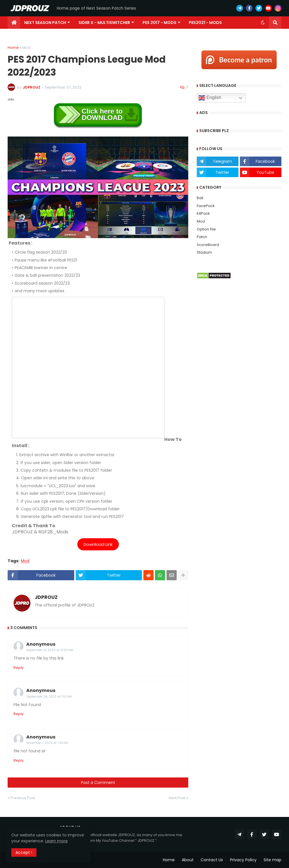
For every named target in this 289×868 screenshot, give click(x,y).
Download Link (98, 544)
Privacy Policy (243, 860)
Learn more (56, 841)
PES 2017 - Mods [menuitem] (159, 23)
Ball (200, 198)
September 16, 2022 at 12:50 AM (50, 650)
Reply (19, 668)
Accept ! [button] (24, 852)
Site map (272, 860)
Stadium (204, 252)
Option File (206, 229)
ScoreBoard (208, 245)
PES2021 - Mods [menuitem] (205, 23)
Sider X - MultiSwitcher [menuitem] (104, 23)
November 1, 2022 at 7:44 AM (47, 743)
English (210, 98)
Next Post (177, 798)
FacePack (206, 206)
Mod (26, 48)
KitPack (203, 213)
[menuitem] (14, 23)
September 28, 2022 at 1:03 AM (49, 697)
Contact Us (212, 860)
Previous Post (23, 798)
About (188, 860)
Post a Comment (98, 783)
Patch (202, 237)
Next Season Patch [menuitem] (45, 23)
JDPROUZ (46, 597)
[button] (263, 23)
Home (13, 48)
